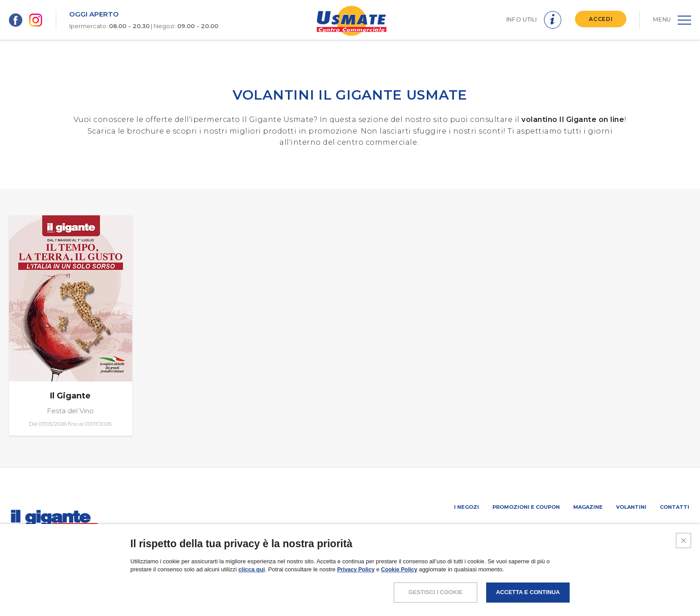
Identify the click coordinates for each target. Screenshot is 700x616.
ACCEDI (599, 19)
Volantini (631, 507)
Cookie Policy (402, 608)
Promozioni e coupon (526, 507)
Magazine (588, 507)
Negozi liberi (571, 530)
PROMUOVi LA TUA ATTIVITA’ (505, 530)
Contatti (675, 507)
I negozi (467, 507)
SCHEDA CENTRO (436, 530)
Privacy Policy (357, 608)
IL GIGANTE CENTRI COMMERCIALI (644, 530)
